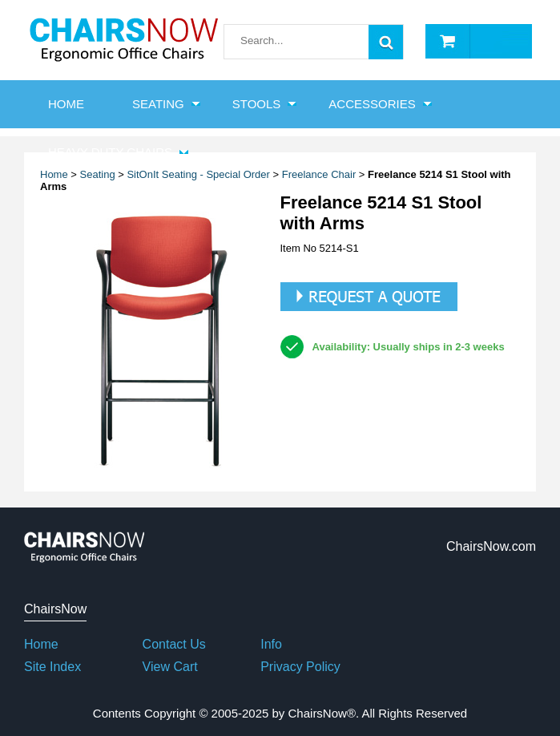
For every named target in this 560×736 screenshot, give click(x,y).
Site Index (52, 667)
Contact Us (174, 644)
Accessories (372, 104)
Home (41, 644)
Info (271, 644)
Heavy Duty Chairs (110, 152)
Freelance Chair (319, 174)
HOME (66, 104)
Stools (257, 104)
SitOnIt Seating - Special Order (198, 174)
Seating (158, 104)
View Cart (170, 667)
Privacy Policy (300, 667)
